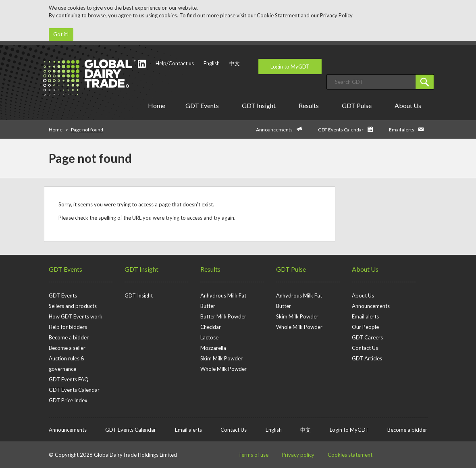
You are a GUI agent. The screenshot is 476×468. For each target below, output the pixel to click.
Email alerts (402, 130)
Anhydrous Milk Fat (223, 295)
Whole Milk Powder (223, 369)
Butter (208, 306)
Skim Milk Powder (221, 358)
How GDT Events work (76, 316)
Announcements (274, 130)
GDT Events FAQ (69, 379)
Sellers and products (73, 306)
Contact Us (365, 348)
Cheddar (211, 327)
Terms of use (253, 455)
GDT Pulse (358, 105)
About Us (409, 105)
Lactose (209, 337)
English (212, 63)
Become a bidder (69, 337)
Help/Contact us (175, 63)
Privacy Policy (336, 15)
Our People (365, 327)
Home (157, 105)
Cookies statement (350, 455)
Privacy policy (298, 455)
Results (310, 105)
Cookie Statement (278, 15)
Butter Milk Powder (223, 316)
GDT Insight (260, 105)
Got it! (61, 34)
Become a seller (67, 348)
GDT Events (204, 105)
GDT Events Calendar (341, 130)
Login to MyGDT (290, 67)
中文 (235, 63)
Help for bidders (68, 327)
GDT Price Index (68, 400)
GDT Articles (367, 358)
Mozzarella (213, 348)
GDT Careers (367, 337)
